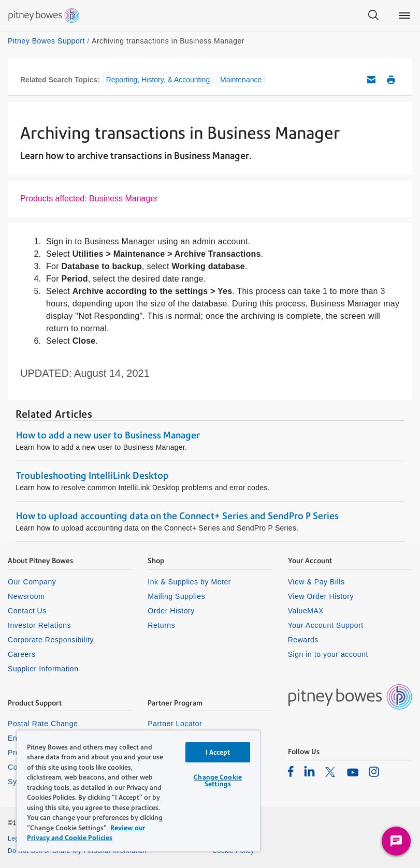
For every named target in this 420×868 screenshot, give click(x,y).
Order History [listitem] (171, 611)
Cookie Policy (234, 851)
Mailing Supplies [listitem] (176, 596)
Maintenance (241, 80)
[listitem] (291, 771)
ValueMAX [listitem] (306, 611)
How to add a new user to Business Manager (108, 435)
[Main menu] (404, 16)
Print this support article (391, 80)
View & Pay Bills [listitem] (316, 582)
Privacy (224, 838)
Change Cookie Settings (218, 781)
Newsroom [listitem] (26, 596)
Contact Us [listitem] (27, 611)
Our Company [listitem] (32, 582)
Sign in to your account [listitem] (328, 654)
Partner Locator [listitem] (175, 724)
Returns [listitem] (161, 625)
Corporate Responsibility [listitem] (51, 640)
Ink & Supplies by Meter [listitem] (189, 582)
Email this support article (371, 80)
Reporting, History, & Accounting (158, 80)
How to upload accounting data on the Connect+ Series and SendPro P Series (177, 516)
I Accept (218, 752)
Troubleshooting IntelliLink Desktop (92, 475)
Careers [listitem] (22, 654)
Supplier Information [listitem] (43, 669)
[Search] (373, 16)
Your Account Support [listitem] (326, 625)
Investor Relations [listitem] (39, 625)
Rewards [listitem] (303, 640)
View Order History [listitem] (321, 596)
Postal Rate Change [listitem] (43, 724)
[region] (138, 791)
